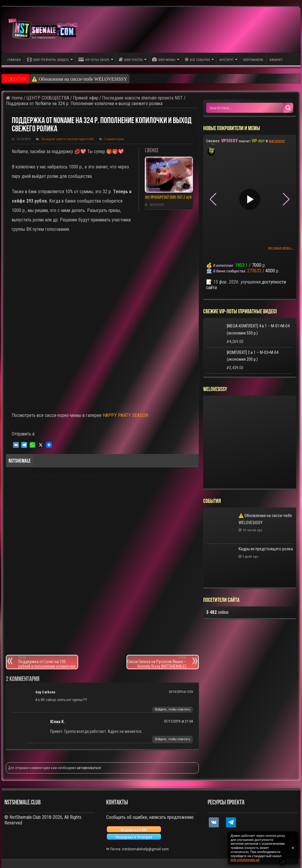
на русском (30, 475)
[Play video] (250, 199)
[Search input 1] (245, 108)
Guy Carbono (45, 692)
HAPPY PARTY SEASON (125, 415)
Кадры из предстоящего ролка (266, 549)
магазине (277, 141)
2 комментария (114, 139)
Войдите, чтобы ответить (173, 709)
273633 (254, 271)
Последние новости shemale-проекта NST (142, 98)
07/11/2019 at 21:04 (178, 721)
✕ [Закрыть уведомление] (293, 848)
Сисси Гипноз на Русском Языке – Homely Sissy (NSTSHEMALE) (157, 662)
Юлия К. (58, 722)
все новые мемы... (281, 248)
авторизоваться (89, 768)
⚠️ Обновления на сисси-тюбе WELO (70, 79)
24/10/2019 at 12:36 (181, 692)
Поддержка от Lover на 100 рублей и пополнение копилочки (48, 662)
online (217, 612)
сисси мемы (86, 475)
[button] (286, 199)
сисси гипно (58, 475)
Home (14, 98)
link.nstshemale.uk (245, 860)
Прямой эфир (86, 98)
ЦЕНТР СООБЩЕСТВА (48, 98)
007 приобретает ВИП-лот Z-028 (168, 198)
